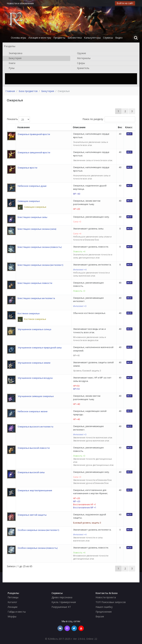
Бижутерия (13, 58)
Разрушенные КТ (61, 607)
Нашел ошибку (104, 607)
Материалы (82, 58)
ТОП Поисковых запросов (111, 602)
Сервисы (108, 38)
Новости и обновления (20, 3)
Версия (100, 616)
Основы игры (18, 38)
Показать (18, 119)
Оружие (80, 53)
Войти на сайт (125, 3)
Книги (10, 63)
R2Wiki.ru (53, 639)
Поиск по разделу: (109, 119)
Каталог (12, 602)
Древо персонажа (62, 597)
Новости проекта (106, 597)
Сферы (79, 63)
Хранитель (81, 68)
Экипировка (14, 53)
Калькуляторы (92, 38)
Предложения (104, 612)
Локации (12, 607)
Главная (10, 91)
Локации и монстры (40, 38)
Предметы (59, 38)
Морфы (12, 616)
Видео (119, 38)
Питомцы (13, 597)
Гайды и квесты (17, 612)
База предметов (28, 91)
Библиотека (75, 38)
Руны (10, 68)
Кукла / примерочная (64, 602)
